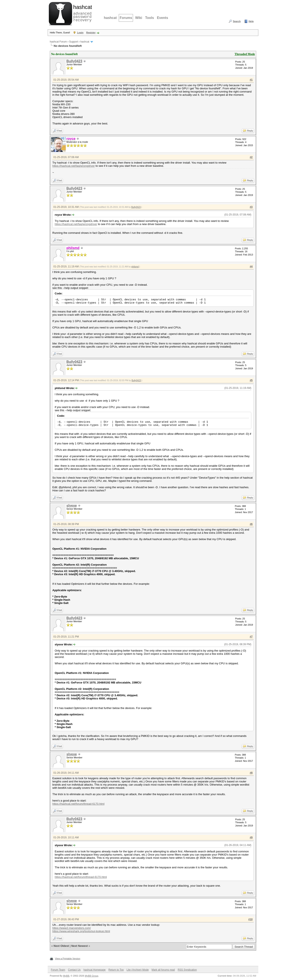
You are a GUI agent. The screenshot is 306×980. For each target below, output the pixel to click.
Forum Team (58, 970)
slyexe (72, 506)
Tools (149, 18)
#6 (251, 524)
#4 (251, 267)
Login (80, 33)
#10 (250, 919)
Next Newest (79, 946)
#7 (251, 637)
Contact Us (74, 970)
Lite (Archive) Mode (138, 970)
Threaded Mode (245, 54)
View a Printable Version (68, 959)
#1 (251, 80)
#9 (251, 837)
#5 (251, 380)
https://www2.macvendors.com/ (72, 928)
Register (91, 33)
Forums (126, 18)
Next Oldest (61, 946)
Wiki (139, 18)
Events (162, 18)
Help (251, 21)
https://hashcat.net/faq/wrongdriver (74, 166)
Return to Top (116, 970)
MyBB (66, 976)
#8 (251, 773)
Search (237, 21)
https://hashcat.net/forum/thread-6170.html (78, 804)
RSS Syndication (187, 970)
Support (74, 42)
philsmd (135, 267)
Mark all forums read (163, 970)
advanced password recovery (82, 13)
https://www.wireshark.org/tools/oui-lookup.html (81, 931)
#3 (251, 207)
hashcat (110, 18)
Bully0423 (74, 61)
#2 (251, 157)
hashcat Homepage (94, 970)
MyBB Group (92, 976)
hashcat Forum (58, 42)
